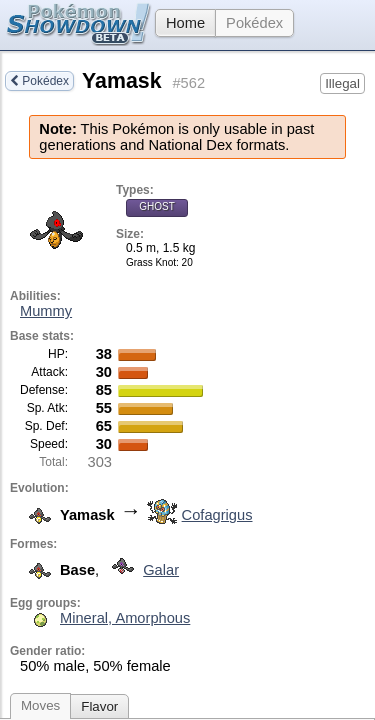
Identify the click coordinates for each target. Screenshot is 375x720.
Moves (40, 705)
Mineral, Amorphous (125, 618)
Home (180, 23)
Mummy (46, 311)
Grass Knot (151, 262)
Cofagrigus (197, 515)
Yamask (121, 81)
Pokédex (254, 23)
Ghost (157, 206)
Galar (141, 570)
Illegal (342, 83)
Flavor (99, 706)
